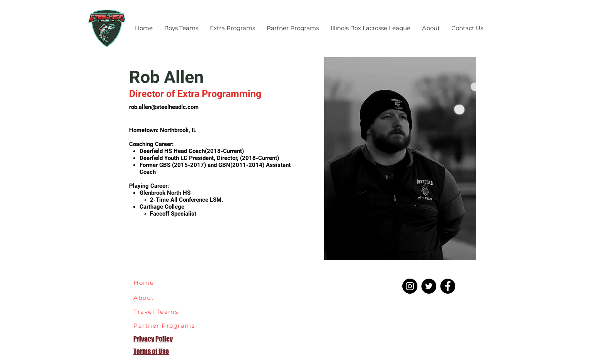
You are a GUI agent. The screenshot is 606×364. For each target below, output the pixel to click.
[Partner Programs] (166, 325)
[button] (181, 28)
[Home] (147, 282)
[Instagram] (410, 286)
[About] (148, 298)
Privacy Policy (153, 339)
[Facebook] (448, 286)
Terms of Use (151, 351)
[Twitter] (429, 286)
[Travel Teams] (161, 311)
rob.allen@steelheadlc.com (164, 107)
